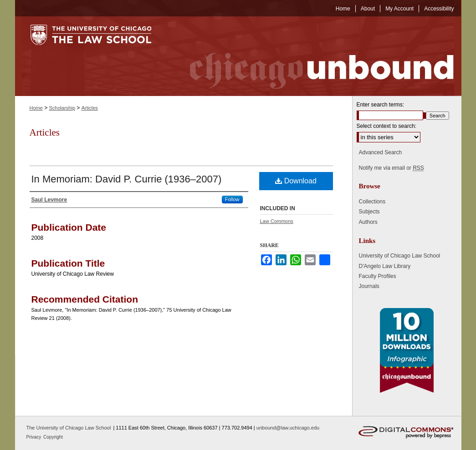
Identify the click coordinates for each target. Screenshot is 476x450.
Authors (368, 222)
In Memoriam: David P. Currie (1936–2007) (127, 179)
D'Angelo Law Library (385, 266)
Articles (90, 108)
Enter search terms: (381, 105)
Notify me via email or (392, 168)
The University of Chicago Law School (69, 428)
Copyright (53, 437)
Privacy (35, 437)
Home (36, 108)
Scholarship (62, 108)
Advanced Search (381, 152)
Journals (369, 286)
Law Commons (277, 221)
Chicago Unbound (313, 56)
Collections (372, 202)
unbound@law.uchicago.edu (288, 428)
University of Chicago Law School (400, 256)
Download (296, 181)
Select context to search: (386, 126)
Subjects (369, 212)
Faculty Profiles (378, 276)
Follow (232, 199)
